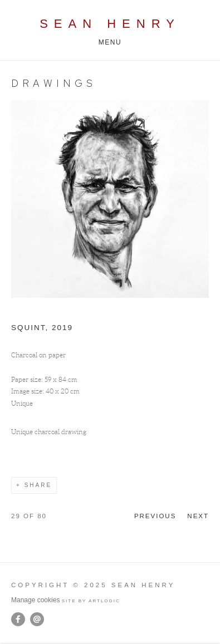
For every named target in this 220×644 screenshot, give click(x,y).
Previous (155, 516)
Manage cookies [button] (35, 600)
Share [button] (38, 485)
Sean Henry (110, 24)
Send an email (37, 619)
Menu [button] (110, 42)
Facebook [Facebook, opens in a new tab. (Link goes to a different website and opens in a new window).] (18, 620)
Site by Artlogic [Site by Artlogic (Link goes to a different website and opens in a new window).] (91, 601)
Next (198, 516)
